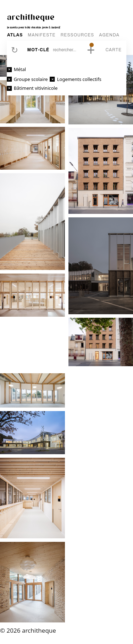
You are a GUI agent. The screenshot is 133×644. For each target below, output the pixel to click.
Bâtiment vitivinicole (36, 88)
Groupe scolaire (31, 79)
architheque (31, 17)
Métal (20, 69)
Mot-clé (38, 50)
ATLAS (15, 35)
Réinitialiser (15, 50)
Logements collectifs (79, 79)
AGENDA (109, 35)
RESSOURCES (77, 35)
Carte (113, 50)
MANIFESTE (41, 35)
